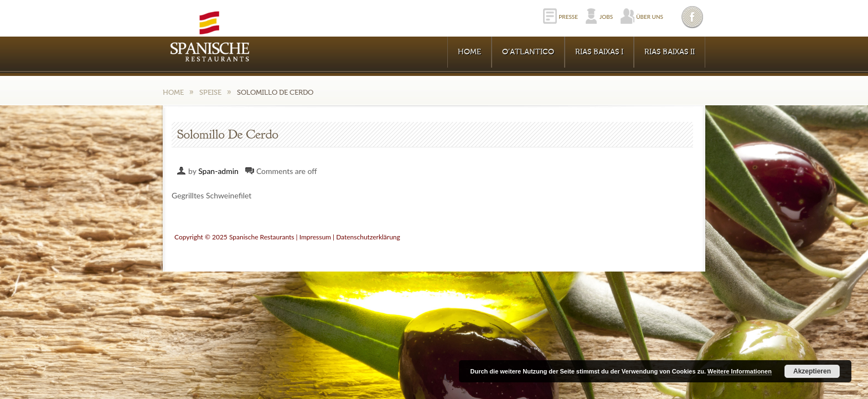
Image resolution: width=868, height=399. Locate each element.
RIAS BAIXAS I (599, 52)
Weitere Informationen (740, 371)
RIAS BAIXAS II (670, 52)
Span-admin (218, 171)
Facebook (693, 17)
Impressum (315, 237)
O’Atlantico (528, 52)
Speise (210, 92)
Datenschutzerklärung (368, 237)
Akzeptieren (812, 371)
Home (469, 52)
